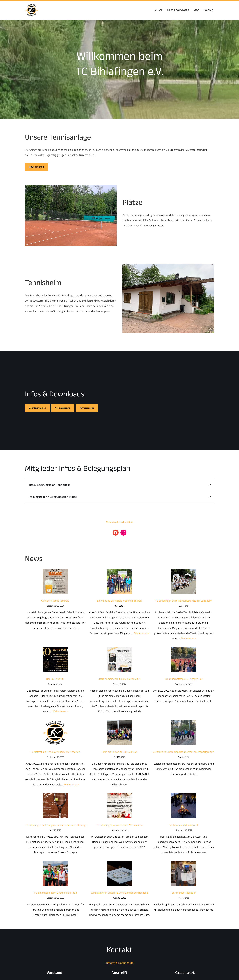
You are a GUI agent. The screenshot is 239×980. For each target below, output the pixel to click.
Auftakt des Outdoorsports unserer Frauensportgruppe (184, 756)
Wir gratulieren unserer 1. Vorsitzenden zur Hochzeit (119, 899)
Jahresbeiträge (87, 408)
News (196, 10)
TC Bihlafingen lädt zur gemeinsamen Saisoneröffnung (55, 830)
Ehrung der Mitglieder (184, 899)
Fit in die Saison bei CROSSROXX (119, 756)
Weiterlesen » (142, 635)
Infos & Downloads (177, 10)
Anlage (158, 10)
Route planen (36, 167)
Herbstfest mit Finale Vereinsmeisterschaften (55, 756)
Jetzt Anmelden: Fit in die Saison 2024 (119, 681)
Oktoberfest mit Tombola (55, 602)
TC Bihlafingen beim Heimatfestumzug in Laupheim (184, 602)
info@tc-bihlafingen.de (119, 970)
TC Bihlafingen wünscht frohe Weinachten (119, 830)
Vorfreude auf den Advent (184, 830)
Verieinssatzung (63, 408)
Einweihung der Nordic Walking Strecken (119, 602)
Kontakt (209, 10)
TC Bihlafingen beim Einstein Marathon (55, 899)
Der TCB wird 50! (55, 681)
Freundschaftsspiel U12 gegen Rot (184, 681)
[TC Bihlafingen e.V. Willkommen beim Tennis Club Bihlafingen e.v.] (32, 10)
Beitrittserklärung (37, 408)
